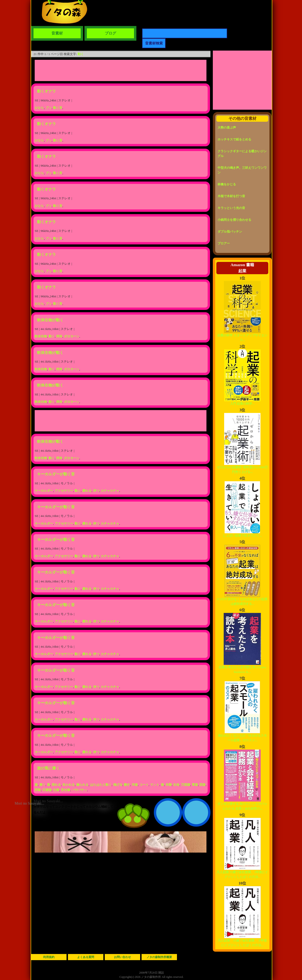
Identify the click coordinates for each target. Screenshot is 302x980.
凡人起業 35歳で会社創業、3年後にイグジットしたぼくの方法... (242, 873)
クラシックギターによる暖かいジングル (242, 154)
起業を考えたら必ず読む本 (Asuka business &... (242, 668)
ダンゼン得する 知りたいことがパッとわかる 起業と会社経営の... (242, 804)
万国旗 (186, 785)
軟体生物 (41, 336)
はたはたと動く (101, 785)
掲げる (118, 785)
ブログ (110, 33)
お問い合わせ (122, 957)
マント (155, 785)
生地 (176, 785)
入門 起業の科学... (242, 402)
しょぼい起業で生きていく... (242, 534)
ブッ (49, 108)
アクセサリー (64, 491)
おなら (39, 108)
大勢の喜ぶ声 (227, 128)
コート (144, 785)
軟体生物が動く (50, 320)
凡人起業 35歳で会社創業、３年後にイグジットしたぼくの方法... (242, 941)
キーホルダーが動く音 (56, 474)
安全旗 (65, 790)
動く (81, 54)
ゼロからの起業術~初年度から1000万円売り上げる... (242, 468)
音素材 (57, 33)
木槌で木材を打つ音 (231, 196)
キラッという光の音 (231, 208)
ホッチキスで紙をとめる (234, 139)
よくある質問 (86, 957)
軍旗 (195, 785)
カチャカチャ (110, 491)
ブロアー (224, 243)
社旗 (56, 790)
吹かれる (69, 785)
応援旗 (47, 790)
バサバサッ (79, 790)
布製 (169, 785)
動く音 (58, 108)
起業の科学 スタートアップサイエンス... (242, 336)
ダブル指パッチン (230, 232)
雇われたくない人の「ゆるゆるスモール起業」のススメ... (242, 736)
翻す (127, 785)
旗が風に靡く (48, 768)
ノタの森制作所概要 (159, 957)
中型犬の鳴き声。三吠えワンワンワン (242, 170)
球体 (59, 336)
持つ (96, 491)
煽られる (82, 785)
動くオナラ (46, 91)
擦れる (87, 491)
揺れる (56, 785)
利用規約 (49, 957)
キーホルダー (44, 491)
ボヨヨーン (72, 336)
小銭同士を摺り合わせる (234, 220)
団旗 (202, 785)
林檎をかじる (227, 184)
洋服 (135, 785)
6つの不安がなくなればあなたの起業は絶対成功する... (242, 600)
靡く (42, 785)
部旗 (38, 790)
